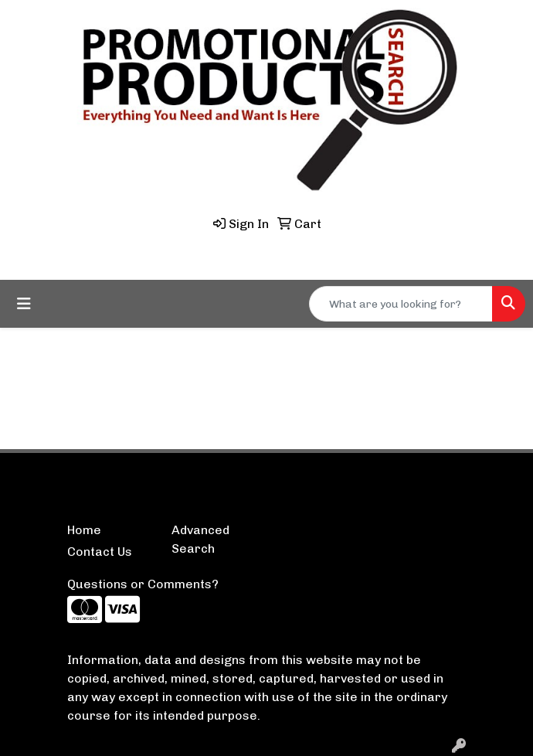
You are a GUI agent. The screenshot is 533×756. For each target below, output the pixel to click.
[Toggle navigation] (24, 304)
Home (84, 530)
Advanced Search (200, 539)
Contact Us (100, 552)
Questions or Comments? (143, 584)
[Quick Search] (401, 304)
